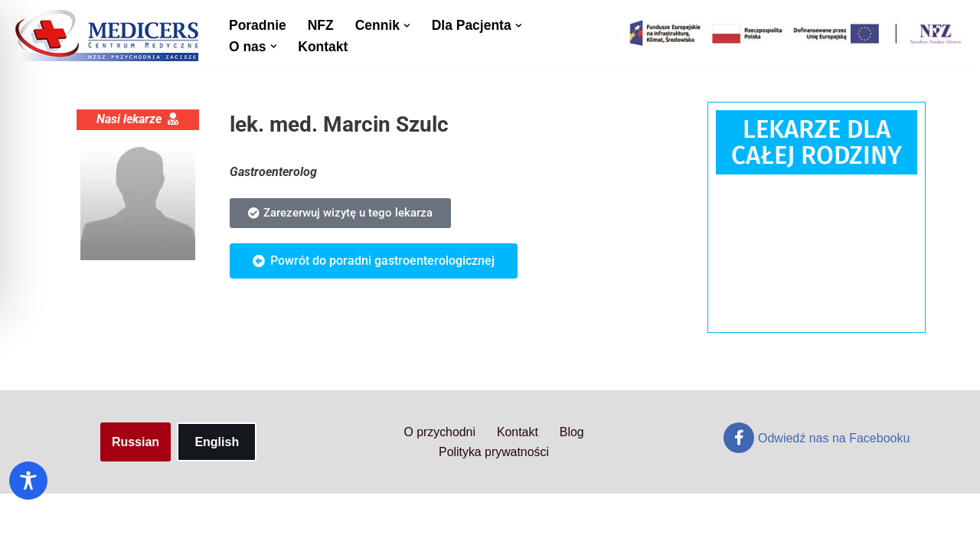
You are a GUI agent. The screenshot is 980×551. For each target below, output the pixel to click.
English (217, 499)
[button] (408, 25)
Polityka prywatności (494, 510)
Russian (136, 499)
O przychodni (439, 489)
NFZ (321, 25)
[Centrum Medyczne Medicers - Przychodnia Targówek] (107, 36)
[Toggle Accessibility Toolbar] (28, 481)
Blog (572, 489)
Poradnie (258, 25)
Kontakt (324, 47)
